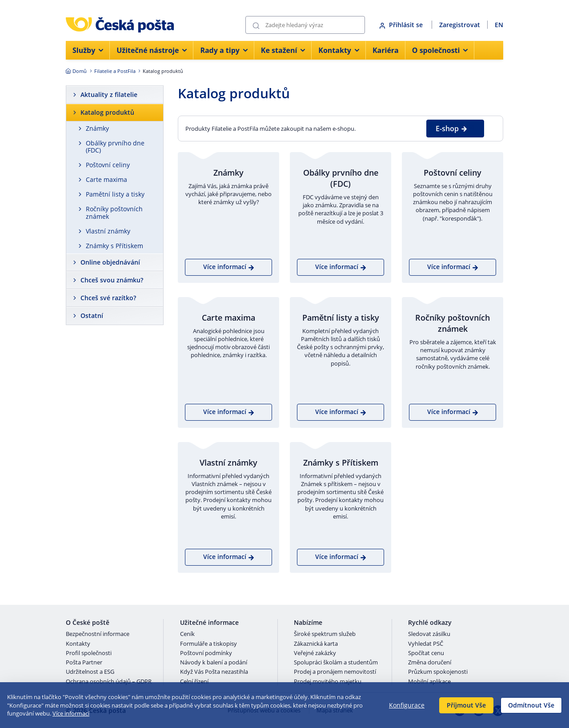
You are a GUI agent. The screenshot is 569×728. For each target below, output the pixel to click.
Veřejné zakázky (315, 653)
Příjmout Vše (466, 705)
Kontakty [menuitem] (339, 50)
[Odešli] (256, 25)
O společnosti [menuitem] (440, 50)
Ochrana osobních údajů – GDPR (109, 682)
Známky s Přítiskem (114, 246)
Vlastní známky (108, 231)
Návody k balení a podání (214, 663)
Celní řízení (194, 682)
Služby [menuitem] (88, 50)
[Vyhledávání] (305, 25)
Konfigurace (407, 705)
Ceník (187, 634)
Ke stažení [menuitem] (283, 50)
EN (499, 25)
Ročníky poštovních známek (114, 213)
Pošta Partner (84, 663)
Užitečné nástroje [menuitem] (152, 50)
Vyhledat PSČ (426, 644)
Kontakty (78, 644)
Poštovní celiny (108, 165)
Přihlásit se (402, 25)
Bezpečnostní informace (98, 634)
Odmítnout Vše (531, 705)
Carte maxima (106, 179)
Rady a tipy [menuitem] (224, 50)
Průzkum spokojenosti (438, 672)
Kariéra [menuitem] (386, 50)
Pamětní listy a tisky (115, 194)
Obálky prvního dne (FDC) (115, 147)
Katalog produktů (107, 112)
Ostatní (92, 316)
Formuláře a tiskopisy (208, 644)
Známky (97, 128)
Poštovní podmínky (206, 653)
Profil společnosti (89, 653)
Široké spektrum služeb (325, 634)
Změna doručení (430, 663)
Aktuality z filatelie (109, 95)
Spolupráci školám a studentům (336, 663)
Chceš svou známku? (112, 280)
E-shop (452, 129)
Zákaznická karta (316, 644)
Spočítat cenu (426, 653)
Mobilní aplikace (429, 682)
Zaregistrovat (460, 25)
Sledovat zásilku (429, 634)
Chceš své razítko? (108, 298)
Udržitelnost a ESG (90, 672)
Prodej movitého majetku (328, 682)
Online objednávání (110, 262)
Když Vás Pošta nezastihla (214, 672)
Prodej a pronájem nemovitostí (335, 672)
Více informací (71, 713)
